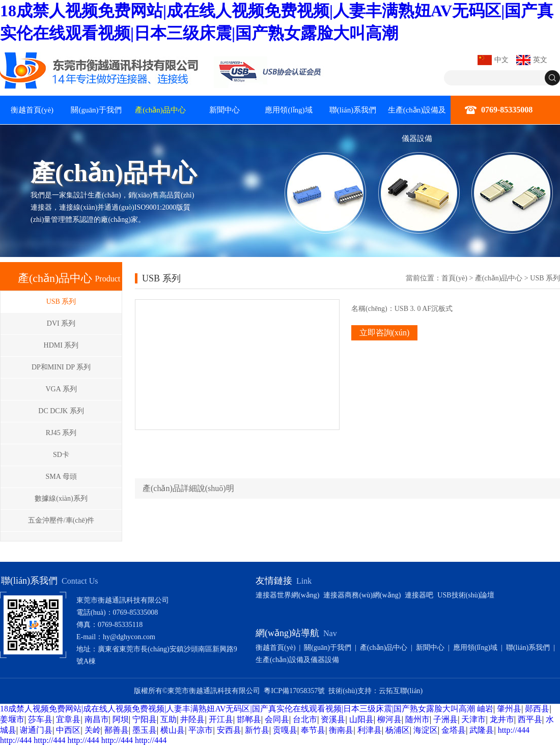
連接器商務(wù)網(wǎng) (362, 595)
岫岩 (485, 709)
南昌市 (97, 719)
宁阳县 (145, 719)
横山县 (173, 730)
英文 (540, 60)
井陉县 (192, 719)
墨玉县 (145, 730)
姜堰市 (12, 719)
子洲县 (445, 719)
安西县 (229, 730)
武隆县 (482, 730)
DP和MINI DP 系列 (61, 367)
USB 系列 (61, 302)
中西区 (68, 730)
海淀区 (426, 730)
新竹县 (257, 730)
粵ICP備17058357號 (294, 691)
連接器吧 (419, 595)
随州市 (417, 719)
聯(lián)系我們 (353, 110)
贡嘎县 (285, 730)
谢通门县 (36, 730)
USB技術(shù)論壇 (466, 595)
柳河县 (389, 719)
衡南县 (341, 730)
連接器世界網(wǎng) (287, 595)
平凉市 (201, 730)
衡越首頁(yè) (32, 110)
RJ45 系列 (61, 433)
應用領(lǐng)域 (288, 110)
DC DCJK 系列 (61, 411)
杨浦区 (398, 730)
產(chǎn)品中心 (160, 110)
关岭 (93, 730)
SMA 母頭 (61, 477)
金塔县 (454, 730)
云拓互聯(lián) (401, 691)
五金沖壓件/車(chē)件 (61, 520)
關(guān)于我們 (96, 110)
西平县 (530, 719)
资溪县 (333, 719)
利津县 (370, 730)
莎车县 (40, 719)
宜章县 (68, 719)
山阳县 (361, 719)
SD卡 (61, 455)
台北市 (305, 719)
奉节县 (313, 730)
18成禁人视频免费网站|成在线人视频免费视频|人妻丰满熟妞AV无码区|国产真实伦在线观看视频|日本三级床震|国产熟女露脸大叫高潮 (237, 709)
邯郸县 (249, 719)
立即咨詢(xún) (385, 333)
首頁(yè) (454, 278)
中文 (501, 60)
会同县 (277, 719)
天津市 (473, 719)
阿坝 (121, 719)
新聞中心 (225, 110)
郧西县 (537, 709)
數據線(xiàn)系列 (61, 498)
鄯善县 (117, 730)
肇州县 (509, 709)
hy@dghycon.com (129, 637)
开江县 (221, 719)
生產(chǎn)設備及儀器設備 (417, 124)
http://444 (514, 730)
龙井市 (502, 719)
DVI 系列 (61, 323)
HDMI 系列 (61, 345)
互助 (169, 719)
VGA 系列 (61, 389)
